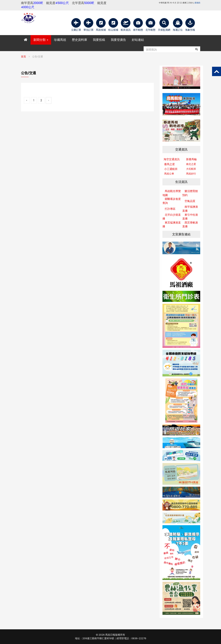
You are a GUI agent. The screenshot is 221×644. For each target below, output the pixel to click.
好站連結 (138, 40)
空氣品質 (190, 201)
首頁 (23, 57)
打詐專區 (170, 209)
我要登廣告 (118, 40)
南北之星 (191, 164)
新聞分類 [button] (41, 40)
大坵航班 (191, 169)
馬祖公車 (169, 174)
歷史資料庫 (80, 40)
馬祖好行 (191, 174)
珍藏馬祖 (60, 40)
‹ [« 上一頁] (27, 100)
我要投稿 (99, 40)
